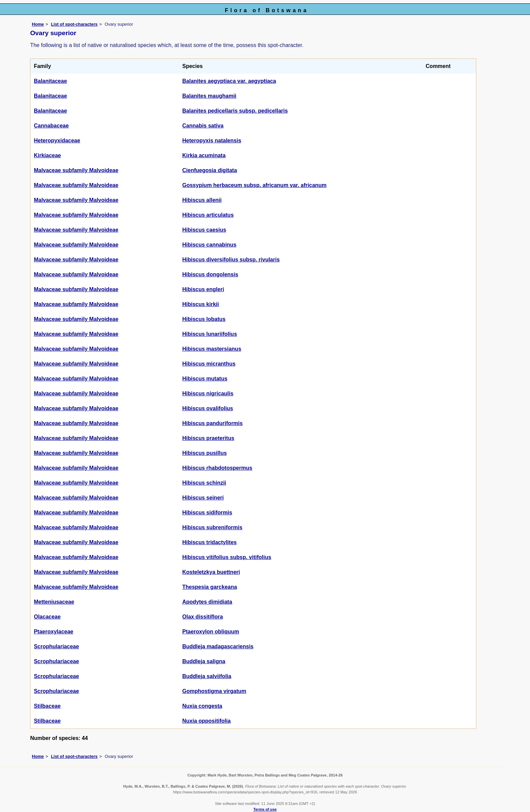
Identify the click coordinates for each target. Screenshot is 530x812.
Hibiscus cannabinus (209, 245)
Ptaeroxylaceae (54, 632)
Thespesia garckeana (210, 587)
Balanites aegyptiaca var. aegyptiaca (229, 81)
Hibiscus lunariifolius (210, 334)
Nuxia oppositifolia (206, 721)
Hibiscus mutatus (205, 379)
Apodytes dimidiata (207, 602)
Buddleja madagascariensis (218, 646)
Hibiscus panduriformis (212, 423)
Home (38, 24)
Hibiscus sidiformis (207, 513)
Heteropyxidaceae (57, 141)
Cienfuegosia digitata (210, 170)
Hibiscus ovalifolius (208, 408)
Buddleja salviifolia (207, 676)
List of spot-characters (74, 24)
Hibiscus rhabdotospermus (217, 468)
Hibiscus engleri (203, 289)
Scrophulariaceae (56, 646)
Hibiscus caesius (204, 230)
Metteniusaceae (54, 602)
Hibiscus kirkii (201, 304)
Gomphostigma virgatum (214, 691)
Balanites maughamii (209, 96)
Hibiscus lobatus (204, 319)
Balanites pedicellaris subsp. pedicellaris (235, 111)
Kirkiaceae (47, 155)
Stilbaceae (47, 706)
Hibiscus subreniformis (212, 527)
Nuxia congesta (202, 706)
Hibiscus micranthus (209, 364)
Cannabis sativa (203, 126)
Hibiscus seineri (203, 498)
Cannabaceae (51, 126)
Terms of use (265, 809)
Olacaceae (47, 617)
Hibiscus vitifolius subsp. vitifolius (227, 557)
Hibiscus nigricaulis (208, 393)
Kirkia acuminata (204, 155)
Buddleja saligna (204, 661)
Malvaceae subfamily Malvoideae (76, 170)
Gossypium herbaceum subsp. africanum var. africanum (254, 185)
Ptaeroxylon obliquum (211, 632)
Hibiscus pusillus (204, 453)
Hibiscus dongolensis (210, 274)
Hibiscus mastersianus (212, 349)
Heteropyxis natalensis (212, 141)
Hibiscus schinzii (204, 483)
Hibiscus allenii (202, 200)
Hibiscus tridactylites (209, 542)
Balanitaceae (50, 81)
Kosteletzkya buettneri (211, 572)
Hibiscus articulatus (208, 215)
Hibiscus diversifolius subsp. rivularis (231, 260)
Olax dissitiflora (202, 617)
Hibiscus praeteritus (208, 438)
